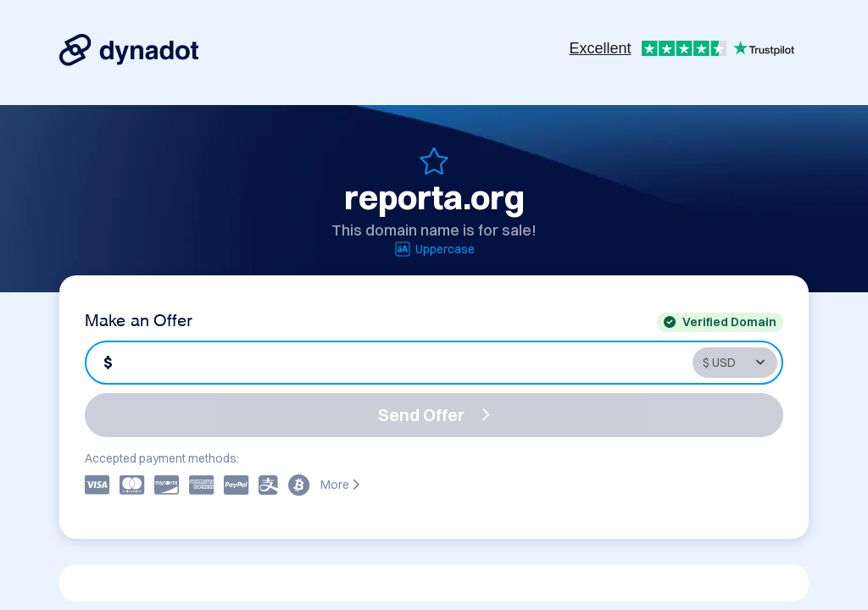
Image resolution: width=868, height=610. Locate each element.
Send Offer (434, 415)
